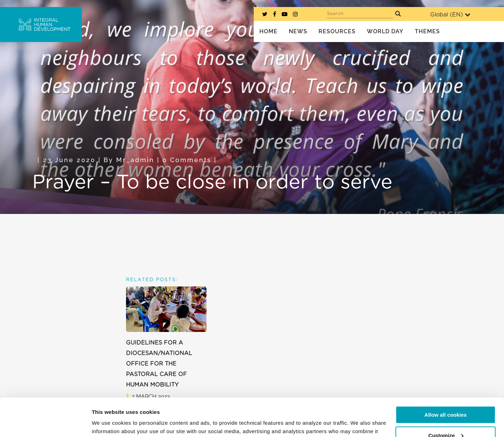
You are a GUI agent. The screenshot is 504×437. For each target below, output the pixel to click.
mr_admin (135, 160)
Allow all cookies (446, 379)
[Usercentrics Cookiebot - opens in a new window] (45, 423)
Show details (108, 423)
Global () (450, 15)
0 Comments (187, 160)
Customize (446, 399)
